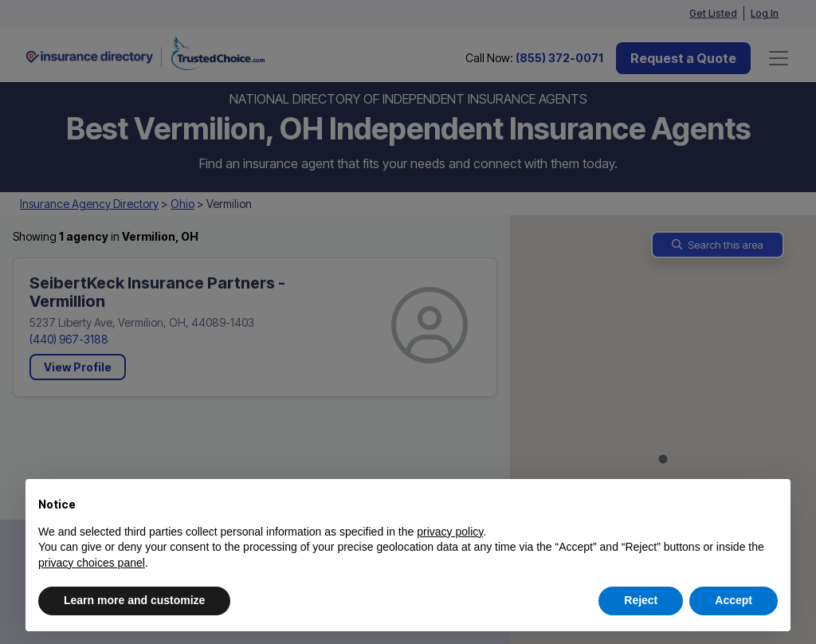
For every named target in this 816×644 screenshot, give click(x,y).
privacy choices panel (92, 563)
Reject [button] (641, 600)
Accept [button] (734, 600)
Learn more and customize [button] (134, 600)
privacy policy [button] (450, 532)
